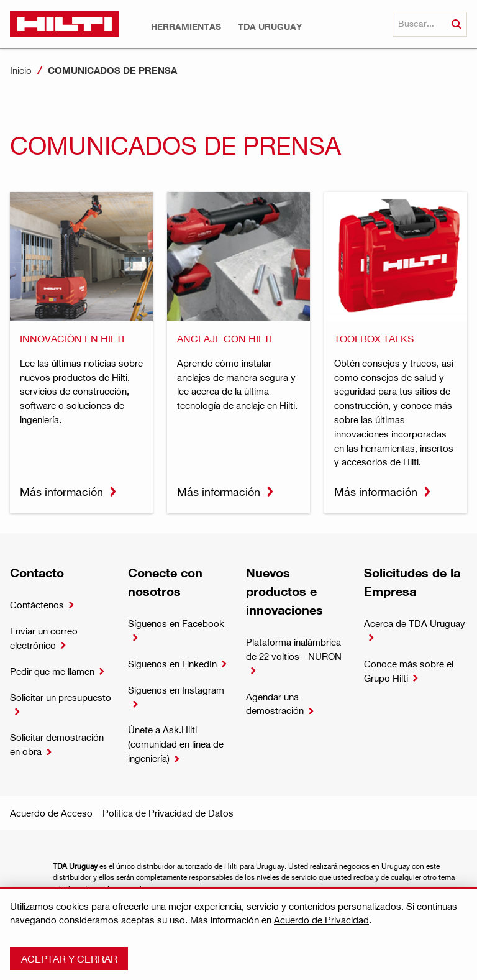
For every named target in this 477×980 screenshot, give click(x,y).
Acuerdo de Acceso (51, 813)
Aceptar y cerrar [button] (69, 959)
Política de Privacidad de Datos (168, 813)
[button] (186, 27)
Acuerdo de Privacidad (321, 920)
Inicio (21, 70)
